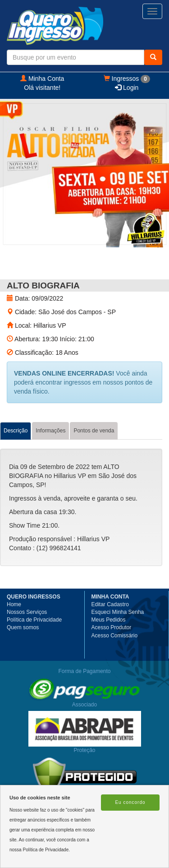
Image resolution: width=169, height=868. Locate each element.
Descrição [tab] (16, 431)
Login (127, 88)
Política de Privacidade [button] (34, 620)
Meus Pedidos (109, 620)
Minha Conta (42, 79)
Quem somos (23, 627)
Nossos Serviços (27, 612)
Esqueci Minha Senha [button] (118, 612)
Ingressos (127, 79)
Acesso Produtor (112, 627)
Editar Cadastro (110, 604)
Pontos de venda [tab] (94, 431)
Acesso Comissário (115, 636)
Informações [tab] (50, 431)
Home (14, 604)
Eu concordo (130, 802)
